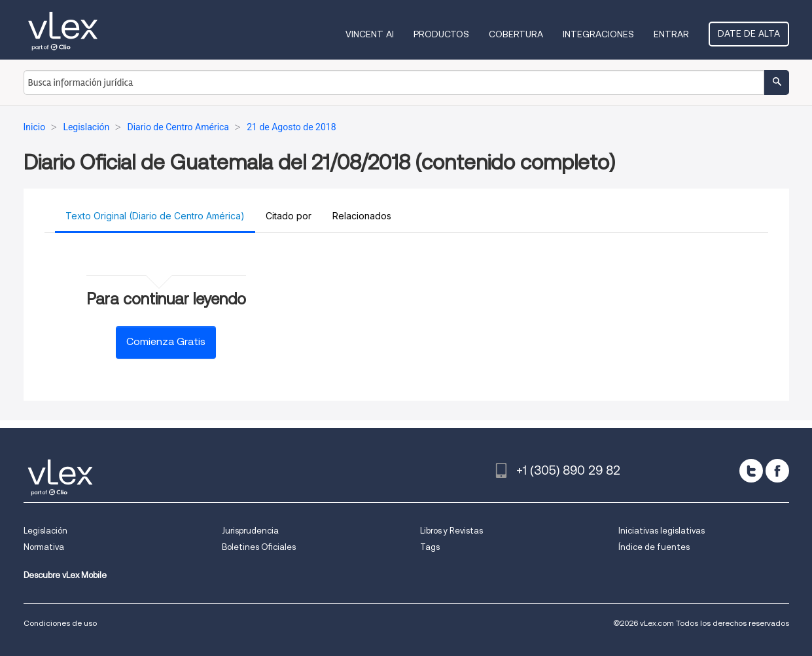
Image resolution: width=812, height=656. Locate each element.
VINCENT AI (370, 34)
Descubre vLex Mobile (65, 575)
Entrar (671, 34)
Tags (430, 547)
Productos (441, 34)
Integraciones (598, 34)
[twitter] (751, 471)
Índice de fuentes (654, 547)
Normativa (44, 547)
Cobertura (516, 34)
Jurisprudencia (250, 531)
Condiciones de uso (60, 623)
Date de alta (749, 33)
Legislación (45, 531)
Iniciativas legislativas (662, 531)
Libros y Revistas (451, 531)
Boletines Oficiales (259, 547)
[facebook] (777, 471)
